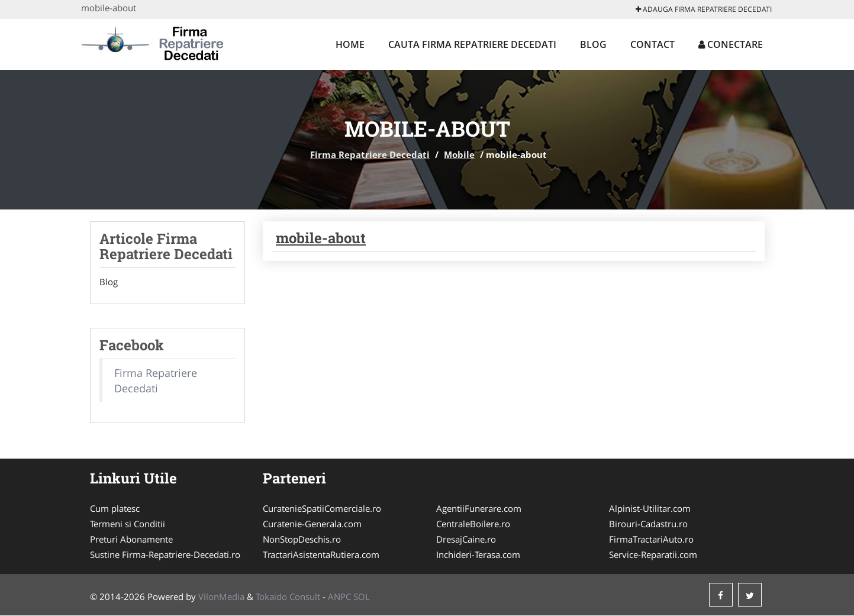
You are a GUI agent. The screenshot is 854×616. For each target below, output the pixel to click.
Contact (652, 44)
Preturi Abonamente (131, 540)
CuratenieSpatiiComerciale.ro (322, 509)
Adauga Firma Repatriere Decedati (704, 9)
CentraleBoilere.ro (473, 524)
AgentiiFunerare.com (479, 509)
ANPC (339, 597)
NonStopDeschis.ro (302, 540)
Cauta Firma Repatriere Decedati (472, 44)
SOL (362, 597)
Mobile (459, 154)
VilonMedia (221, 597)
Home (350, 44)
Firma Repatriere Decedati (370, 154)
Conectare (731, 44)
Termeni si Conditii (128, 524)
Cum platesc (115, 509)
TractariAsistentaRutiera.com (321, 555)
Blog (593, 44)
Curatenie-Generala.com (312, 524)
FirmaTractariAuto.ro (651, 540)
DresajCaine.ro (466, 540)
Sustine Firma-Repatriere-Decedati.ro (165, 555)
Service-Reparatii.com (653, 555)
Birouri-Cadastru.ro (648, 524)
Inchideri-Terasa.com (478, 555)
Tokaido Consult (288, 597)
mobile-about (321, 238)
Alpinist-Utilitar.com (650, 509)
